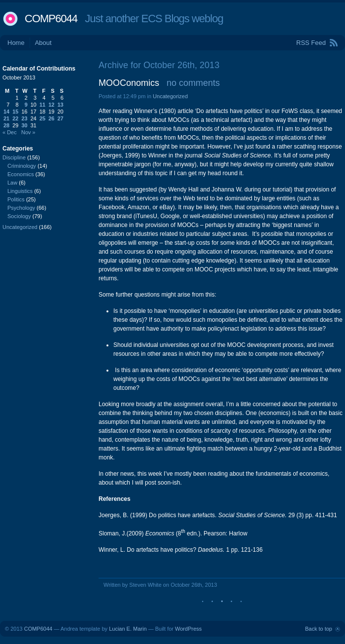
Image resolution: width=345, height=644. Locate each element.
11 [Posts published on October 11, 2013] (42, 105)
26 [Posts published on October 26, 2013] (51, 118)
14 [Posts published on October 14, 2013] (6, 112)
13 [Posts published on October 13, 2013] (61, 105)
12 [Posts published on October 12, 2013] (51, 105)
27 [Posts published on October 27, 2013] (61, 118)
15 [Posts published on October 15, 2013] (15, 112)
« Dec (10, 132)
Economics (21, 174)
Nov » (28, 132)
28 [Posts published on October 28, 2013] (6, 125)
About (43, 43)
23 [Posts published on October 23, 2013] (25, 118)
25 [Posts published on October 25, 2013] (42, 118)
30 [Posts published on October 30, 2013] (25, 125)
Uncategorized (170, 96)
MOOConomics (129, 83)
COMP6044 (51, 19)
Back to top (319, 629)
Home (16, 43)
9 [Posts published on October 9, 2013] (26, 105)
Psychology (21, 208)
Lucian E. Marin (128, 629)
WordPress (188, 629)
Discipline (14, 157)
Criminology (22, 166)
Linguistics (20, 191)
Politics (16, 199)
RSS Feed (311, 43)
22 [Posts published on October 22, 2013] (15, 118)
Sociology (19, 216)
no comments (193, 83)
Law (12, 183)
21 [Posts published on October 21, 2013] (6, 118)
